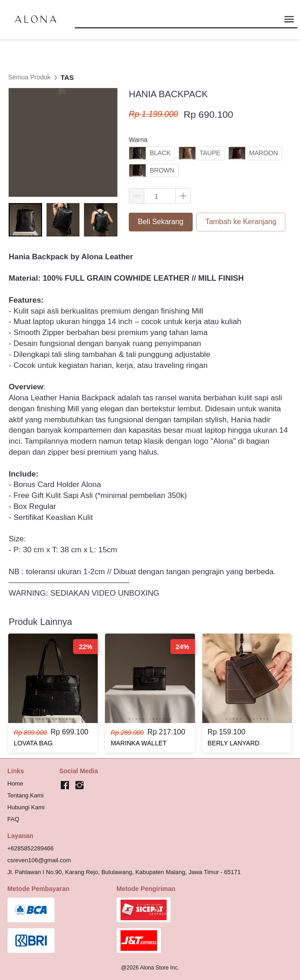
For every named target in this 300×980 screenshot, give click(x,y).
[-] (65, 786)
